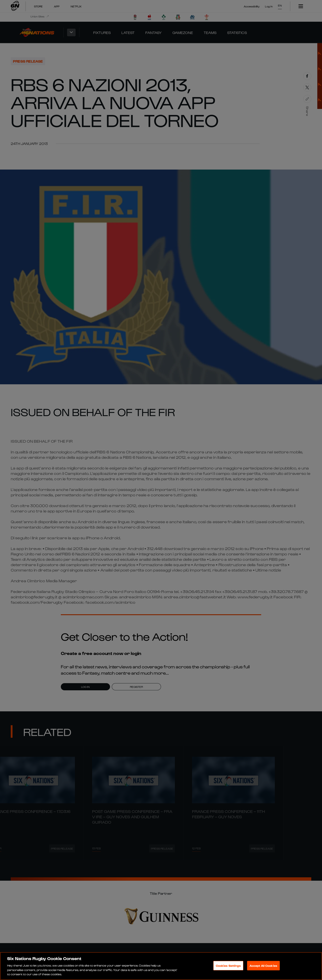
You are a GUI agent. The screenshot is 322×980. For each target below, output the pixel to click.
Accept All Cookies (263, 966)
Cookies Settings (228, 966)
